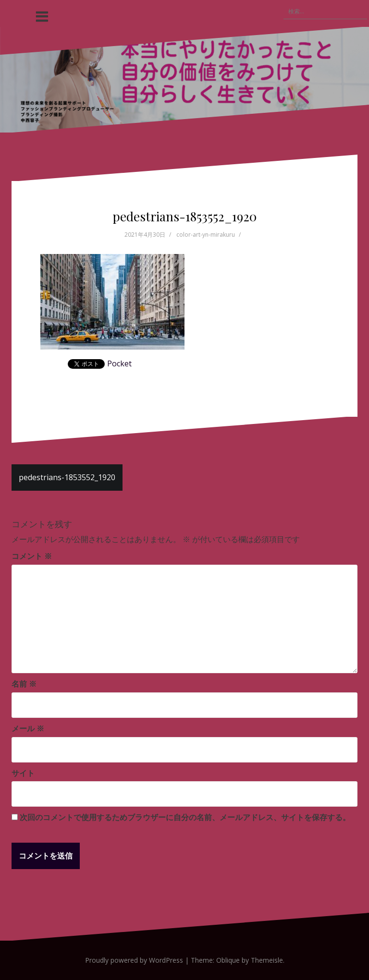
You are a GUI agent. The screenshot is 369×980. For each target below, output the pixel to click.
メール (28, 728)
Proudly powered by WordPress (134, 960)
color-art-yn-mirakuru (206, 235)
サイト (23, 773)
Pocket (119, 363)
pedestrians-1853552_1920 (67, 477)
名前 (24, 684)
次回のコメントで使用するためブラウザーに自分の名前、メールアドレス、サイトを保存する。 (185, 817)
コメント (32, 556)
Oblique (228, 960)
